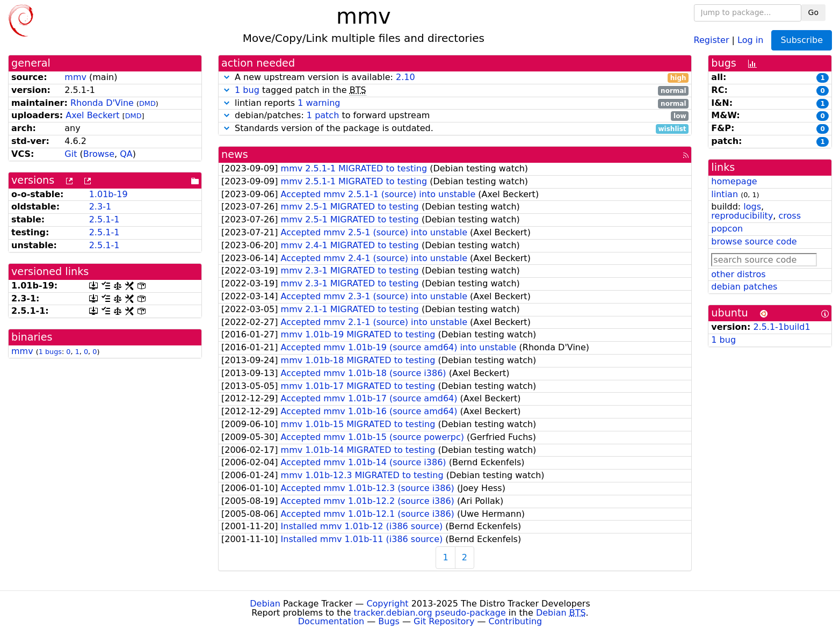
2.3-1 (100, 207)
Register (712, 39)
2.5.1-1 (104, 219)
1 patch (323, 115)
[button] (227, 77)
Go (813, 12)
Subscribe (802, 40)
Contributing (516, 621)
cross (790, 216)
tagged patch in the (455, 91)
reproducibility (742, 216)
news (235, 154)
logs (752, 207)
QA (126, 154)
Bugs (389, 621)
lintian (725, 194)
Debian (265, 604)
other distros (738, 274)
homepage (734, 181)
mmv (75, 77)
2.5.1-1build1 (781, 327)
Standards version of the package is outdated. (455, 129)
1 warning (319, 103)
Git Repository (444, 621)
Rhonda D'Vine (102, 103)
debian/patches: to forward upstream (455, 116)
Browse (99, 154)
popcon (727, 229)
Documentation (331, 621)
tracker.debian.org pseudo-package (430, 613)
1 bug (247, 90)
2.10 (405, 77)
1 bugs (50, 352)
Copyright (387, 604)
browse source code (754, 241)
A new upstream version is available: (455, 78)
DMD (147, 103)
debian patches (744, 287)
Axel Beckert (92, 115)
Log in (750, 39)
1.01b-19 (108, 194)
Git (71, 154)
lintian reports (455, 103)
